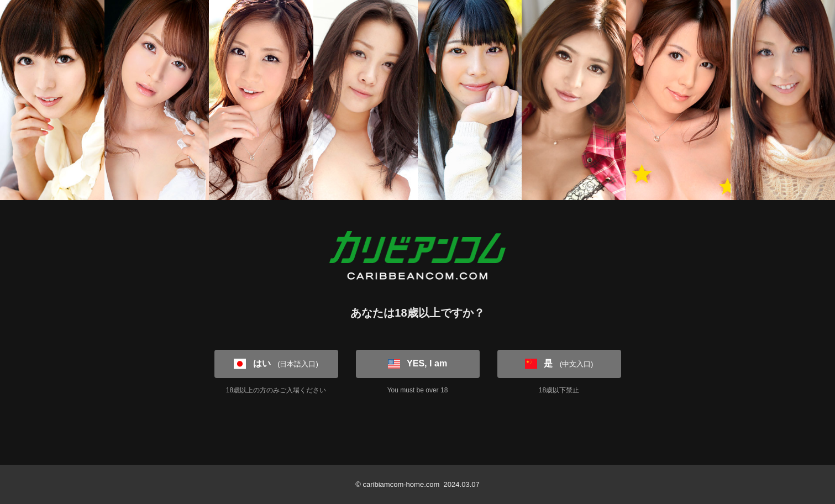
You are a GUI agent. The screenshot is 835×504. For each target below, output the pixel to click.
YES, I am (418, 364)
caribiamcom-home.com (401, 484)
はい (276, 364)
